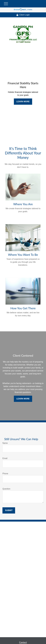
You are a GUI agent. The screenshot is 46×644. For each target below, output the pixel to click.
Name (5, 443)
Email (5, 458)
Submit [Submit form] (9, 510)
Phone (5, 474)
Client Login (23, 15)
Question (6, 489)
